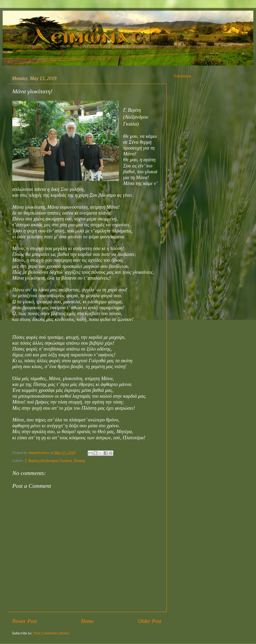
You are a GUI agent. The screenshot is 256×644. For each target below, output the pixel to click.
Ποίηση (79, 461)
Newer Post (25, 621)
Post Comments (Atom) (51, 633)
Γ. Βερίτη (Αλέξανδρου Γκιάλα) (48, 461)
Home (87, 621)
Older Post (150, 621)
